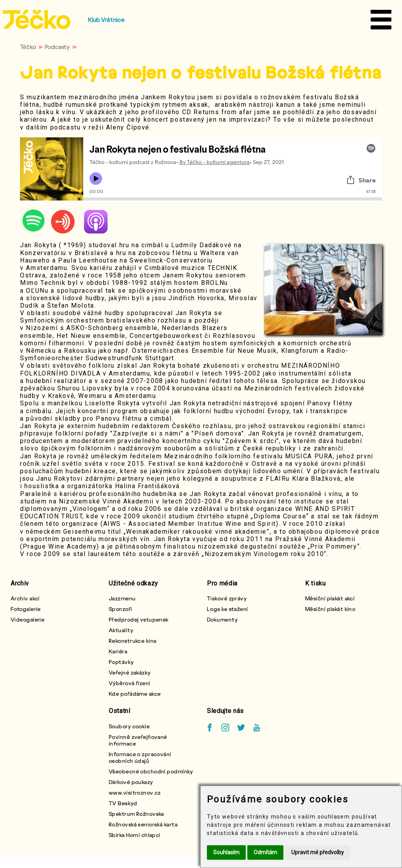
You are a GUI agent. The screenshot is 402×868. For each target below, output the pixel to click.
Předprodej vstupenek (139, 619)
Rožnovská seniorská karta (143, 824)
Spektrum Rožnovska (136, 814)
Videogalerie (27, 619)
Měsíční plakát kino (330, 609)
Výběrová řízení (130, 683)
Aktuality (121, 630)
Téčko (28, 47)
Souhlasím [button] (226, 852)
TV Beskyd (123, 803)
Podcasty (57, 47)
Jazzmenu (122, 598)
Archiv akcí (25, 598)
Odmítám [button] (265, 852)
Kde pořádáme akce (135, 694)
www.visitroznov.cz (135, 792)
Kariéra (118, 651)
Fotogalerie (26, 609)
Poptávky (121, 662)
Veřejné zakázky (130, 672)
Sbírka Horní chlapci (135, 835)
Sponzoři (121, 609)
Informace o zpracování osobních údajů (140, 757)
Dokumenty (222, 619)
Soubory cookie (129, 726)
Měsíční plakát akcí (330, 598)
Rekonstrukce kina (132, 641)
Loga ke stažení (227, 609)
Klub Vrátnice (106, 20)
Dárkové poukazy (131, 782)
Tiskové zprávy (227, 598)
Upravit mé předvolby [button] (318, 852)
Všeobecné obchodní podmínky (151, 771)
